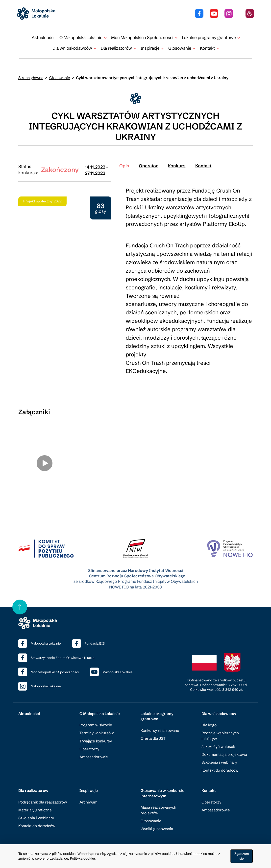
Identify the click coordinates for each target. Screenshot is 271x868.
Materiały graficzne (36, 804)
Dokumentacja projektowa (225, 748)
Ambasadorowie (94, 750)
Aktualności (43, 37)
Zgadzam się (242, 856)
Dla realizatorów (34, 784)
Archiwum (89, 796)
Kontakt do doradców (221, 764)
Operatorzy (90, 743)
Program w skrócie (97, 719)
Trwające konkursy (97, 735)
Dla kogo (209, 719)
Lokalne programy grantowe (158, 710)
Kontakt (209, 784)
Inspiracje (89, 784)
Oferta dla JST (153, 732)
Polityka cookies (83, 859)
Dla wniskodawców (220, 707)
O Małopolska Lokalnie (100, 707)
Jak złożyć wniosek (219, 740)
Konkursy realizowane (160, 724)
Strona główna (31, 78)
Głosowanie (61, 78)
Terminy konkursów (97, 727)
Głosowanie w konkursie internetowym (164, 787)
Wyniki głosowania (158, 823)
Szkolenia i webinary (220, 756)
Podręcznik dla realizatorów (43, 796)
